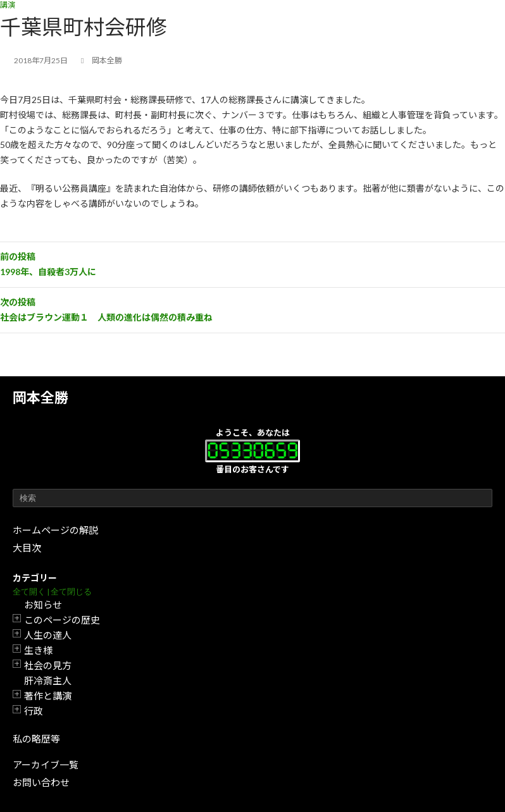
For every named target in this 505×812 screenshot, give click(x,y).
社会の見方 (48, 665)
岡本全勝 (41, 397)
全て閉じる (71, 592)
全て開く (29, 592)
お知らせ (43, 605)
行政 (34, 711)
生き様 (38, 650)
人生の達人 (48, 635)
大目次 (27, 548)
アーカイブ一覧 (46, 765)
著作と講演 (48, 696)
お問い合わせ (41, 782)
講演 (8, 5)
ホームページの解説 (55, 530)
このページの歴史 (62, 620)
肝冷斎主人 (48, 680)
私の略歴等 (36, 739)
